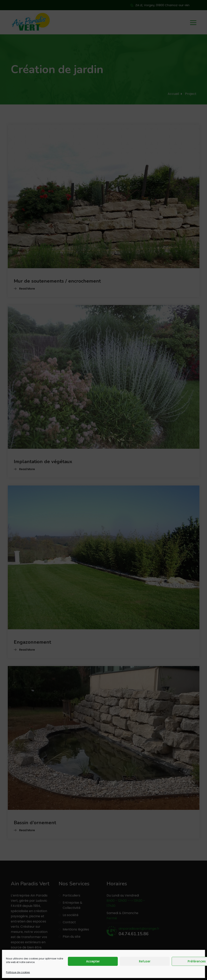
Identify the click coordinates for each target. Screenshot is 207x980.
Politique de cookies (18, 972)
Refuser (145, 961)
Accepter (93, 961)
